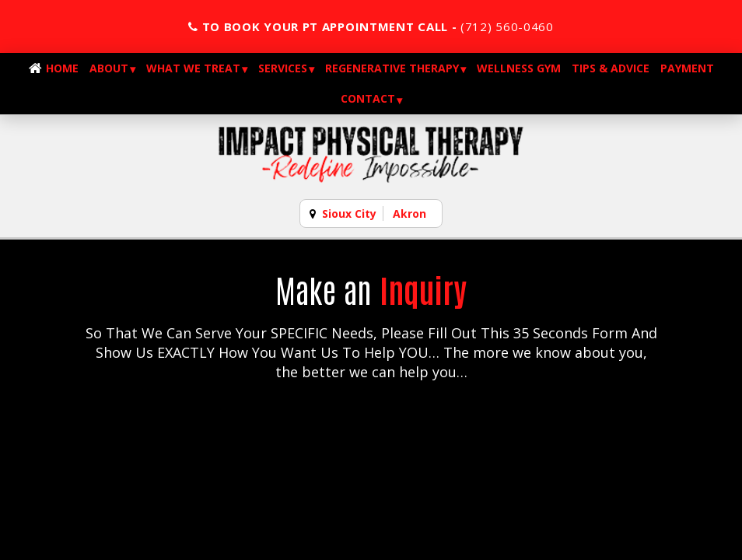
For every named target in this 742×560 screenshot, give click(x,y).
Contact (368, 98)
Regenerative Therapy (392, 68)
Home (62, 68)
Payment (687, 68)
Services (283, 68)
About (109, 68)
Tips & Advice (611, 68)
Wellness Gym (519, 68)
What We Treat (193, 68)
